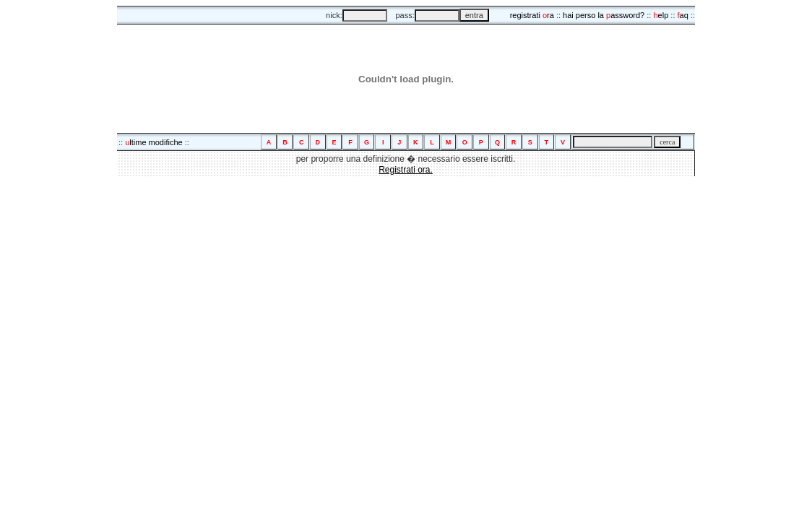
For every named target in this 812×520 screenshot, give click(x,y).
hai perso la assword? (604, 15)
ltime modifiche (154, 142)
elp (661, 15)
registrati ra (532, 15)
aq (683, 15)
